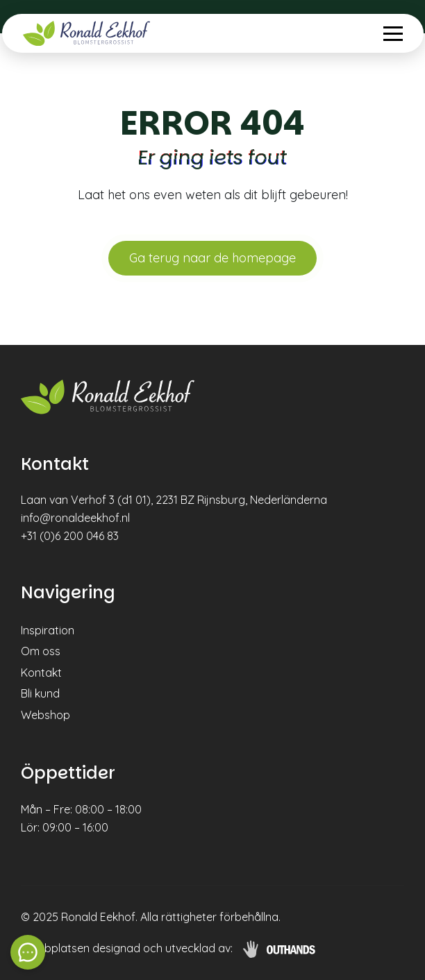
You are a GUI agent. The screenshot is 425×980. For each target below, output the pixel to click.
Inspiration (48, 630)
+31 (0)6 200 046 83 (70, 536)
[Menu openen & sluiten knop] (393, 34)
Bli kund (40, 693)
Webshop (45, 715)
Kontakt (41, 673)
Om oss (41, 651)
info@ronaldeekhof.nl (75, 518)
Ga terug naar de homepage (212, 258)
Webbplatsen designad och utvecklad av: (127, 948)
